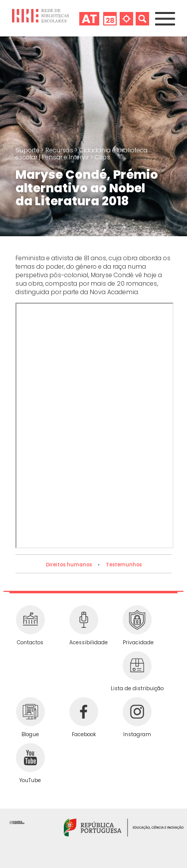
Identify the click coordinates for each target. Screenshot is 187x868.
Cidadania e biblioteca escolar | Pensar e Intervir (82, 153)
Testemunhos (124, 565)
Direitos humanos (69, 565)
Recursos (60, 150)
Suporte (28, 150)
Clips (102, 157)
